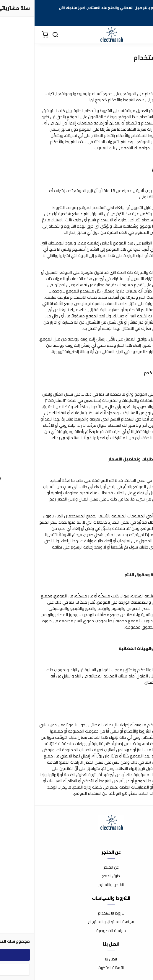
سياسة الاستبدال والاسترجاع (76, 922)
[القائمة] (144, 35)
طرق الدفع (76, 876)
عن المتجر (77, 867)
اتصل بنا (76, 959)
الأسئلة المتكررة (76, 968)
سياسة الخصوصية (76, 931)
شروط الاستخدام (77, 913)
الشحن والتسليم (76, 885)
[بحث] (21, 35)
